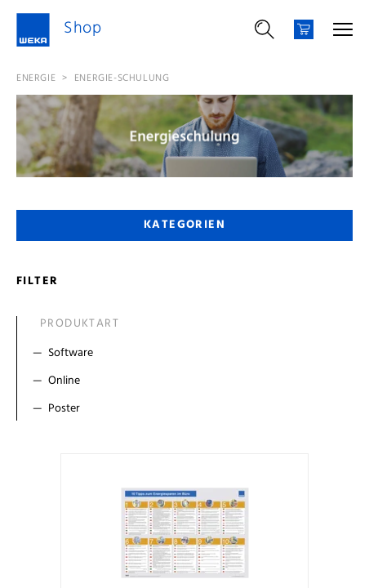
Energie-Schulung (122, 78)
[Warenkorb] (304, 29)
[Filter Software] (188, 354)
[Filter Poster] (188, 409)
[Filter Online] (188, 381)
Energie (36, 78)
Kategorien (184, 225)
